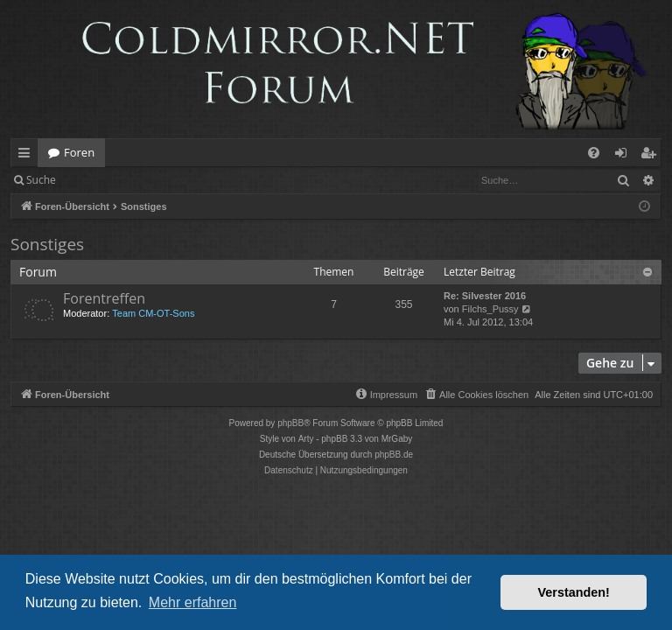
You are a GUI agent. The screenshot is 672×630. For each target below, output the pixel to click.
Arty (306, 439)
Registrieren (186, 180)
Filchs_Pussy (490, 309)
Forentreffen (104, 298)
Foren (79, 152)
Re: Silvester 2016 (485, 296)
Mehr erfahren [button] (193, 602)
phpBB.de (394, 455)
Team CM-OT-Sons (153, 313)
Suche (41, 180)
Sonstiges (47, 244)
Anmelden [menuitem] (626, 156)
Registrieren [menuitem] (652, 156)
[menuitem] (594, 153)
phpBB (290, 423)
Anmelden (106, 180)
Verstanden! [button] (574, 592)
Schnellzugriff (28, 156)
